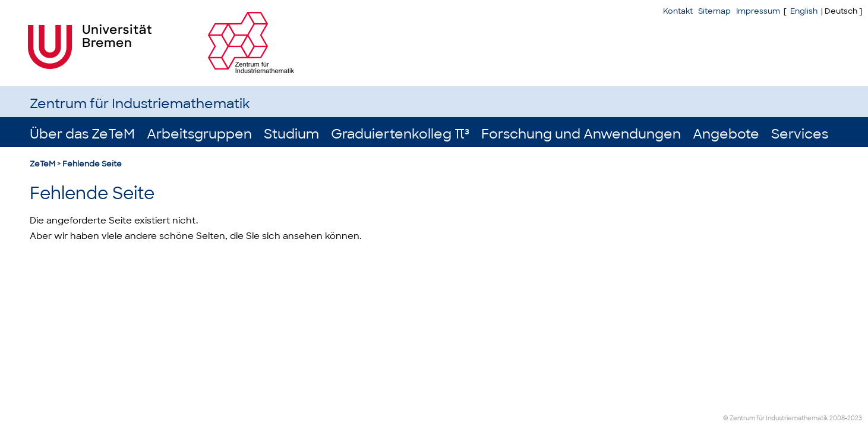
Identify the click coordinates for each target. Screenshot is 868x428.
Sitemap (714, 11)
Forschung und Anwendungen (581, 134)
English (804, 11)
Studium (291, 134)
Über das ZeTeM (82, 134)
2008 (837, 418)
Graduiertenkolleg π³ (400, 134)
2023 (855, 418)
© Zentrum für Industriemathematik (776, 418)
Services (800, 134)
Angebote (726, 134)
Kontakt (678, 11)
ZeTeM (42, 164)
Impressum (758, 11)
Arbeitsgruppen (199, 134)
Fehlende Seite (92, 164)
